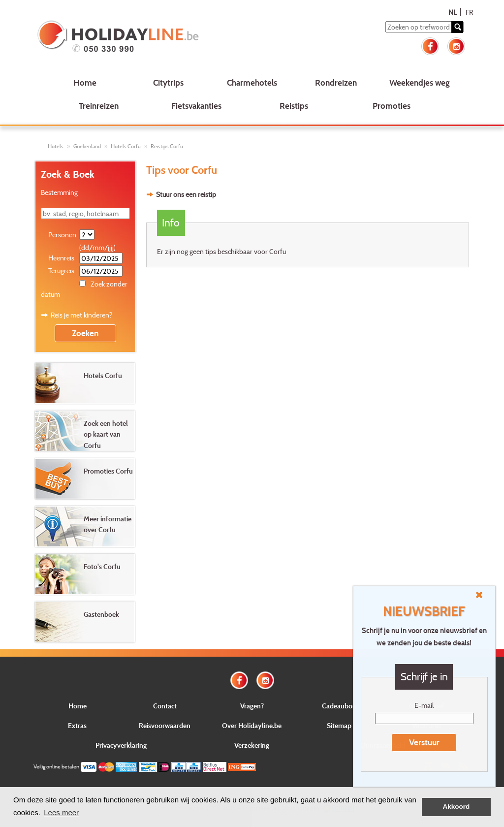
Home (85, 82)
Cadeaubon (339, 706)
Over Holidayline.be (252, 725)
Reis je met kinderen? (81, 315)
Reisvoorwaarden (165, 725)
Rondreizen (336, 82)
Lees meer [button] (61, 812)
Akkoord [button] (457, 807)
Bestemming (59, 192)
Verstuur (424, 742)
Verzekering (252, 745)
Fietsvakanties (196, 106)
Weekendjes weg (420, 82)
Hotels (56, 146)
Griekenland (87, 146)
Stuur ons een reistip (186, 194)
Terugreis (61, 270)
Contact (165, 706)
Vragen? (252, 706)
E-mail (424, 705)
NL (453, 12)
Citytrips (168, 82)
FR (469, 12)
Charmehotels (252, 82)
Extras (77, 725)
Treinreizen (99, 106)
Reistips (294, 106)
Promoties (392, 106)
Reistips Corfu (167, 146)
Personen (62, 235)
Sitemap (339, 725)
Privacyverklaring (121, 745)
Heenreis (61, 258)
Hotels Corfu (126, 146)
